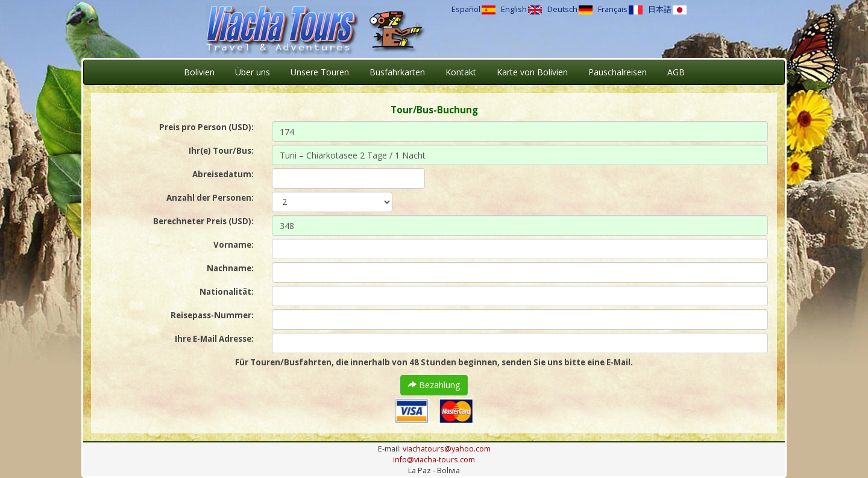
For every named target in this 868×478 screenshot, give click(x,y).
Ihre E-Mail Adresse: (214, 339)
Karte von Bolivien (532, 72)
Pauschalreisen (618, 72)
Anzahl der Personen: (210, 198)
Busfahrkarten (397, 72)
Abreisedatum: (223, 174)
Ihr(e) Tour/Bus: (221, 151)
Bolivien (199, 72)
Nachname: (230, 268)
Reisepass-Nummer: (212, 315)
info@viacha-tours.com (434, 460)
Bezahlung (434, 385)
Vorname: (234, 245)
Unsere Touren (320, 72)
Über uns (253, 72)
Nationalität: (227, 292)
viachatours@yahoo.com (447, 449)
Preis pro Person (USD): (206, 127)
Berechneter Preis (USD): (203, 221)
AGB (676, 72)
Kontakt (461, 72)
